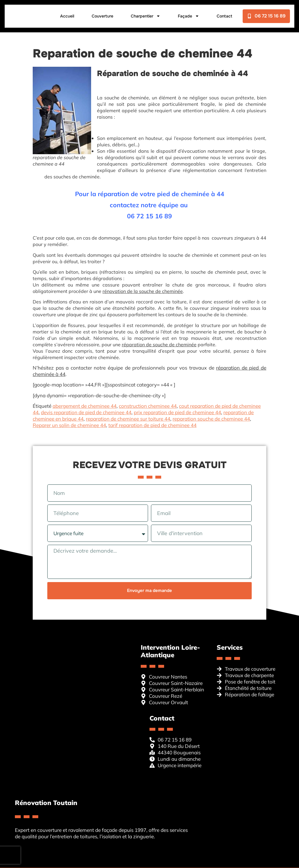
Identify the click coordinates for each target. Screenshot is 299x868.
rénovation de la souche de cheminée (143, 291)
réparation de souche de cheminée (159, 345)
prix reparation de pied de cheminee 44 (177, 412)
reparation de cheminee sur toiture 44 (128, 419)
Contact (72, 29)
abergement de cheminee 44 (85, 406)
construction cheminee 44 (148, 406)
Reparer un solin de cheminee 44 (69, 425)
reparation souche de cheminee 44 (211, 419)
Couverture (102, 15)
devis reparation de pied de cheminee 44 (86, 412)
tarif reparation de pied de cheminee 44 (152, 425)
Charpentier (145, 15)
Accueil (67, 15)
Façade (188, 15)
